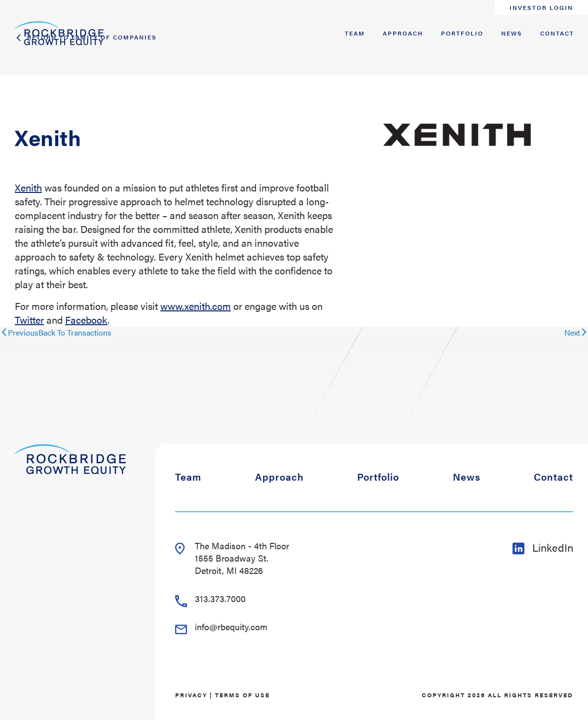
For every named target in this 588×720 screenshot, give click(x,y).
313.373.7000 (210, 598)
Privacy (191, 695)
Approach (403, 33)
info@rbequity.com (221, 626)
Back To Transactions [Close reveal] (75, 332)
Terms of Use (242, 695)
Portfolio (462, 33)
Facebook (86, 320)
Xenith (28, 187)
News (512, 33)
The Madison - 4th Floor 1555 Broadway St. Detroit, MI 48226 (232, 558)
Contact (557, 33)
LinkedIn (543, 547)
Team (355, 33)
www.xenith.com (196, 306)
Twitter (29, 320)
